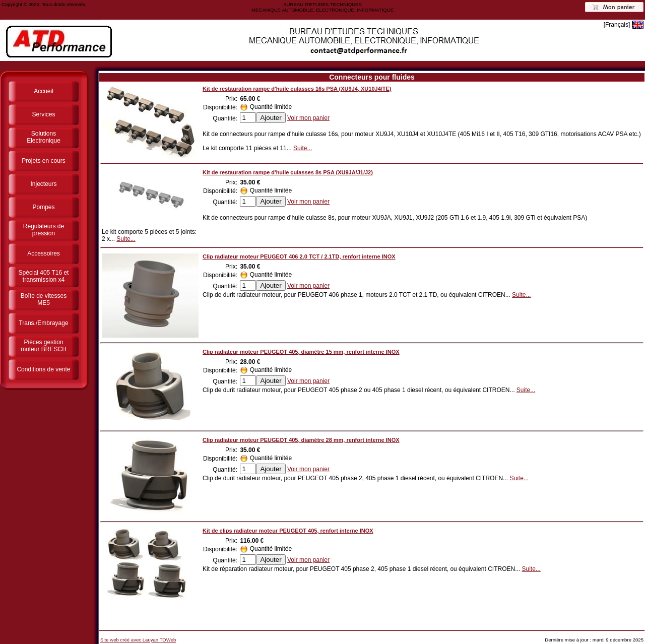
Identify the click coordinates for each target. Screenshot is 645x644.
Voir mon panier (308, 118)
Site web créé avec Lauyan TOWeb (138, 640)
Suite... (303, 148)
